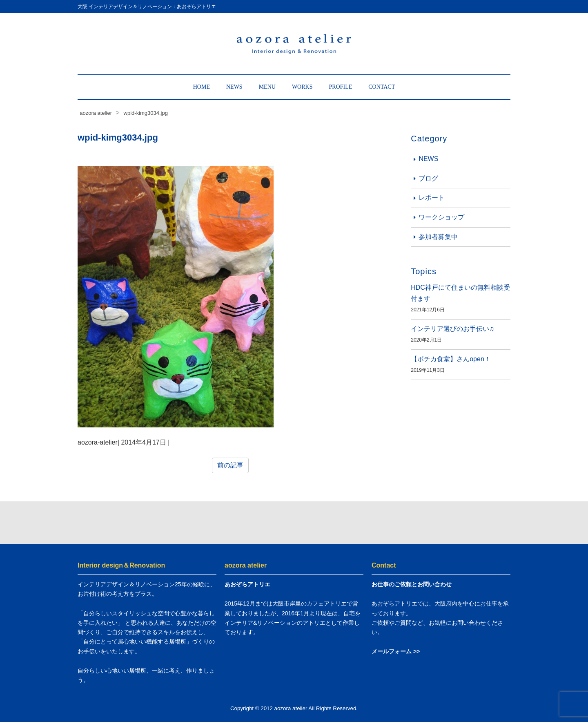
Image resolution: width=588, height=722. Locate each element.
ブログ (428, 178)
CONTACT (382, 87)
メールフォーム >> (396, 651)
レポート (432, 198)
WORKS (302, 87)
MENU (267, 87)
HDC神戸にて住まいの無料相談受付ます (460, 293)
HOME (202, 87)
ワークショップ (441, 217)
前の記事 (230, 465)
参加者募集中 (438, 237)
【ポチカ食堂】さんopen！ (451, 359)
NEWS (234, 87)
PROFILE (340, 87)
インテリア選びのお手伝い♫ (452, 329)
